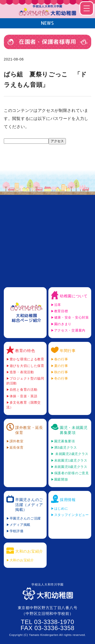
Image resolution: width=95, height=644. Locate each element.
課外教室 (17, 441)
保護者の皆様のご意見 (72, 473)
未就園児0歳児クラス (71, 467)
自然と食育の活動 (24, 390)
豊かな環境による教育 (27, 359)
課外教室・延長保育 (29, 430)
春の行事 (61, 359)
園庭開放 (61, 479)
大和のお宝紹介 (29, 551)
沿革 (58, 305)
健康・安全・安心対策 (72, 317)
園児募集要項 (65, 441)
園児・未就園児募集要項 (74, 430)
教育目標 (61, 311)
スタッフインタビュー (72, 515)
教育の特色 (25, 351)
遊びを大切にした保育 (27, 366)
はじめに (61, 508)
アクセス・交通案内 (70, 330)
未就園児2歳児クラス (71, 454)
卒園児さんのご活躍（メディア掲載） (29, 505)
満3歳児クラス (66, 448)
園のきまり (63, 324)
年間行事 (68, 351)
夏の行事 (61, 366)
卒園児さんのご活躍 (25, 518)
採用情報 (68, 500)
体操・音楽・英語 (24, 396)
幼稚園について (74, 296)
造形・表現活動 (22, 372)
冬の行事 (61, 378)
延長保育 (17, 448)
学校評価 (17, 531)
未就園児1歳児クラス (71, 460)
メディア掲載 (20, 525)
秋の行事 (61, 372)
